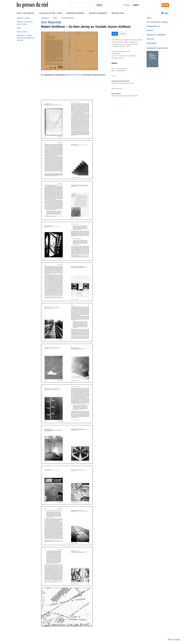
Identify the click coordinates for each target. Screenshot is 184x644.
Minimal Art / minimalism (156, 35)
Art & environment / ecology (157, 22)
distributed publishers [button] (75, 13)
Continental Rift (67, 18)
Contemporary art (153, 26)
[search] (82, 5)
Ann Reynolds (51, 22)
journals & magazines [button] (98, 13)
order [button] (115, 34)
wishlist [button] (123, 34)
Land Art (150, 30)
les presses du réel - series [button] (51, 13)
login (165, 13)
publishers (45, 18)
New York (150, 39)
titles (19, 28)
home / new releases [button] (25, 13)
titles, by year (22, 32)
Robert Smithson (75, 75)
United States (152, 43)
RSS (165, 5)
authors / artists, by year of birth (25, 23)
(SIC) (55, 18)
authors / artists (23, 18)
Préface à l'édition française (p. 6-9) (123, 83)
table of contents (117, 89)
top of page (174, 639)
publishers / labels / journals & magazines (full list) (25, 38)
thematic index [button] (118, 13)
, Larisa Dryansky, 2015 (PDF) (125, 96)
